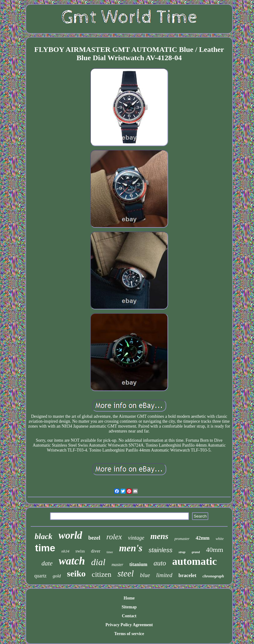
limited (164, 575)
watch (72, 561)
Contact (129, 616)
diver (96, 551)
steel (126, 573)
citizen (102, 574)
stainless (160, 550)
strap (182, 552)
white (220, 539)
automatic (194, 561)
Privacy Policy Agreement (129, 625)
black (44, 536)
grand (196, 552)
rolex (114, 537)
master (117, 565)
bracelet (188, 575)
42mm (203, 538)
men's (131, 548)
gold (57, 576)
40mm (214, 550)
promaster (182, 539)
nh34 (65, 551)
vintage (136, 538)
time (45, 548)
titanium (139, 564)
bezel (94, 538)
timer (110, 552)
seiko (76, 574)
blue (145, 575)
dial (98, 562)
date (47, 563)
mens (159, 536)
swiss (80, 551)
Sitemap (129, 607)
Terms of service (129, 634)
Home (129, 598)
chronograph (213, 576)
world (70, 535)
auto (160, 563)
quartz (40, 576)
